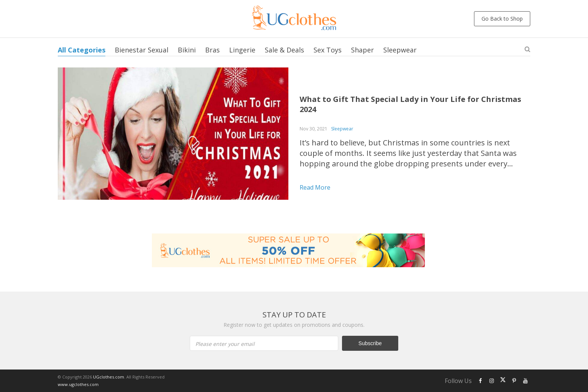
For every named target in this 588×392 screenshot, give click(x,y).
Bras (212, 50)
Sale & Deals (284, 50)
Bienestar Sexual (142, 50)
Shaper (362, 50)
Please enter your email (225, 344)
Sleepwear (400, 50)
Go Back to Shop (502, 19)
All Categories (82, 50)
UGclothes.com (109, 377)
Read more (315, 187)
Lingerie (242, 50)
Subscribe (370, 343)
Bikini (187, 50)
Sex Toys (328, 50)
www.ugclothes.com (78, 384)
